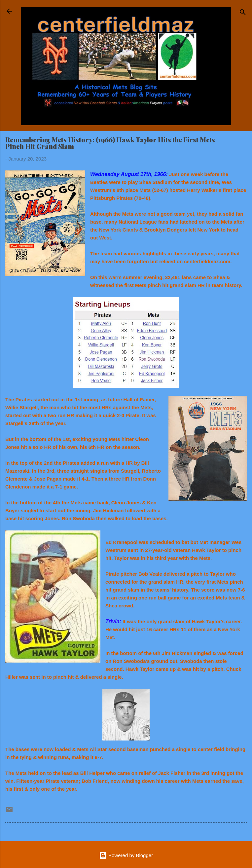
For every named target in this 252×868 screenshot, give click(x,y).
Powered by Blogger (126, 855)
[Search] (243, 13)
